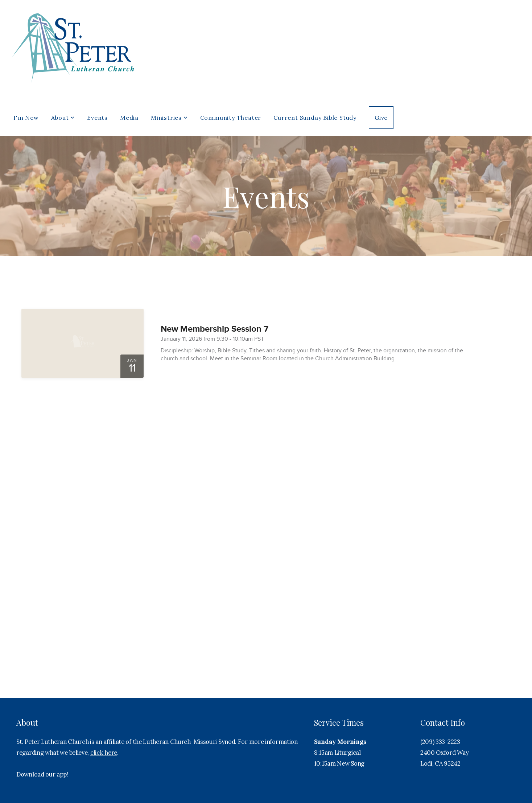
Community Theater (231, 118)
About (63, 118)
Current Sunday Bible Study (315, 118)
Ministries (169, 118)
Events (97, 118)
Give (381, 118)
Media (129, 118)
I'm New (26, 118)
